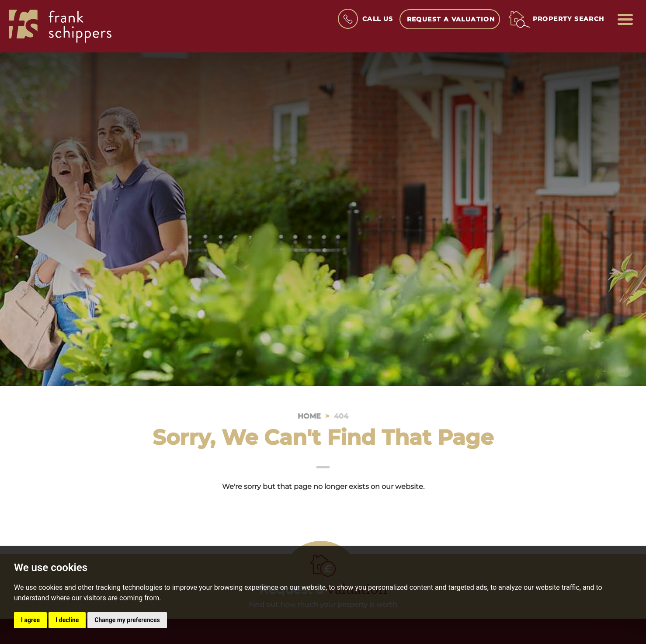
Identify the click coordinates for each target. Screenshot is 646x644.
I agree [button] (30, 620)
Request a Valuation (451, 19)
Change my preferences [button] (127, 620)
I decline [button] (67, 620)
